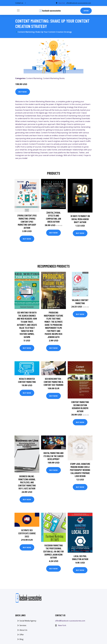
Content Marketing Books (54, 79)
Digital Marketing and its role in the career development (53, 457)
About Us (23, 631)
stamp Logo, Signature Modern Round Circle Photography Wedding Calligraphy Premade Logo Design (80, 471)
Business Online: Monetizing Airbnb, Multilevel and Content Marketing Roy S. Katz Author (27, 483)
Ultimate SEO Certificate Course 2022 (27, 534)
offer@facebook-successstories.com (70, 622)
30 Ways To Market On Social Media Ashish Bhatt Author (80, 220)
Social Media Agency (28, 622)
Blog (21, 640)
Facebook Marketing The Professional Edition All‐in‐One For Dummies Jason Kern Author (53, 552)
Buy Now (23, 92)
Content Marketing (34, 79)
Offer (86, 11)
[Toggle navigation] (18, 11)
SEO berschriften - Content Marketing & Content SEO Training (53, 382)
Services (23, 626)
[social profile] (25, 3)
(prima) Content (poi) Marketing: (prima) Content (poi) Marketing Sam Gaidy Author (27, 222)
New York (62, 626)
